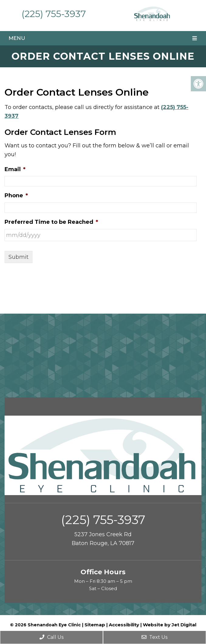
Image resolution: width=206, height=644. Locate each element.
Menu (17, 38)
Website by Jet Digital (170, 625)
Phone (16, 195)
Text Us (154, 637)
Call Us (51, 637)
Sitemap (95, 625)
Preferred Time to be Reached (51, 222)
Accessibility (124, 625)
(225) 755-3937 (54, 14)
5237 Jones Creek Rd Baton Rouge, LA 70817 (103, 539)
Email (15, 169)
